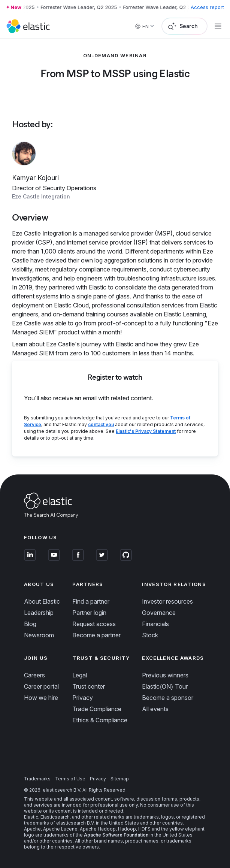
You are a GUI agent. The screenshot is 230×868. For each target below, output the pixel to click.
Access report (207, 7)
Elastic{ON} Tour (165, 686)
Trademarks (37, 779)
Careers (34, 675)
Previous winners (165, 675)
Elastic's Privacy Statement (146, 431)
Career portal (41, 686)
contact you (101, 424)
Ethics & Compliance (100, 720)
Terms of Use (70, 779)
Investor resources (167, 601)
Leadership (39, 613)
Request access (94, 624)
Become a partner (96, 635)
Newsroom (39, 635)
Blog (30, 624)
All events (155, 709)
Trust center (89, 686)
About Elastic (42, 601)
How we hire (41, 698)
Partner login (89, 613)
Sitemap (120, 779)
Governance (159, 613)
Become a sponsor (168, 698)
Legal (80, 675)
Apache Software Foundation (116, 835)
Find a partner (91, 601)
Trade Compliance (97, 709)
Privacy (83, 698)
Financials (155, 624)
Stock (150, 635)
